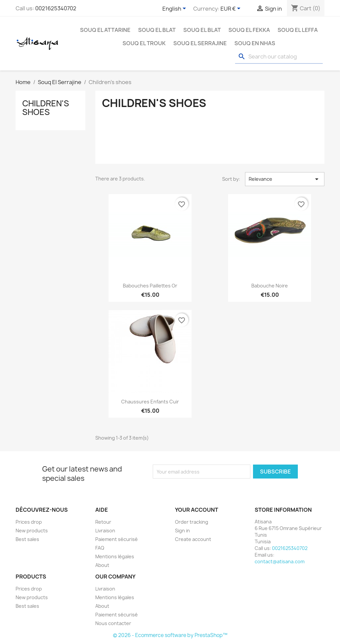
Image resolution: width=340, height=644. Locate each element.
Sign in (182, 531)
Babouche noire (270, 286)
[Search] (279, 57)
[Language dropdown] (175, 9)
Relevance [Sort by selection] (285, 179)
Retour (103, 522)
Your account (197, 510)
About (102, 565)
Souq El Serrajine (200, 43)
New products (32, 531)
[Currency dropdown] (232, 9)
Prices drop (29, 522)
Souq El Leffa (298, 30)
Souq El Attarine (105, 30)
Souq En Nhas (255, 43)
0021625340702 (56, 8)
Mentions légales (115, 556)
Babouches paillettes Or (150, 286)
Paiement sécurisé (117, 539)
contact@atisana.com (280, 561)
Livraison (105, 531)
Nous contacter (113, 623)
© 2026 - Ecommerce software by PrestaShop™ (170, 635)
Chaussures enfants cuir (150, 402)
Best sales (27, 539)
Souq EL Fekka (249, 30)
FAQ (100, 548)
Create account (193, 539)
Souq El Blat (157, 30)
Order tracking (192, 522)
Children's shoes (46, 108)
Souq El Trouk (144, 43)
